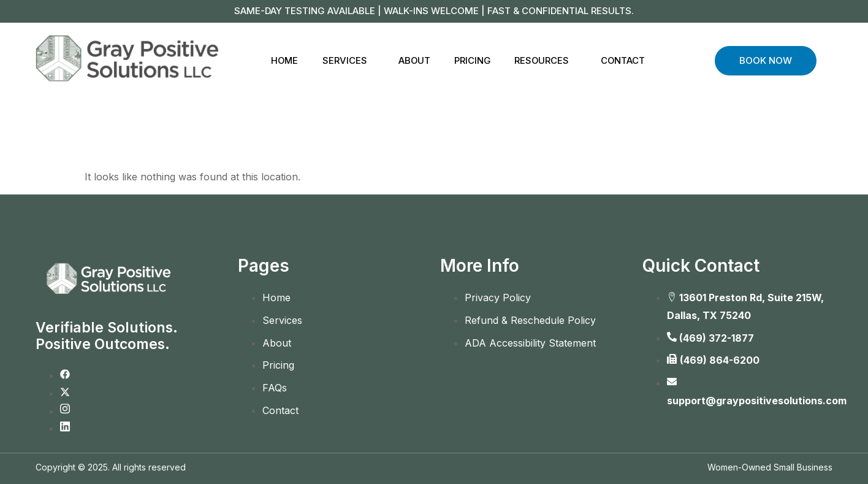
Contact (626, 60)
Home (283, 60)
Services (344, 60)
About (414, 60)
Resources (544, 60)
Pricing (473, 60)
